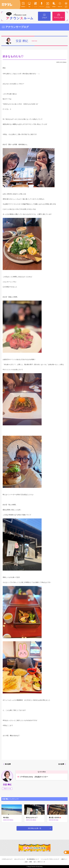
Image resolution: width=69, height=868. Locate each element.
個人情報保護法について (33, 859)
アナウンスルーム (20, 16)
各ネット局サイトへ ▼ (39, 862)
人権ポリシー (64, 859)
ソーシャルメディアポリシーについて (50, 859)
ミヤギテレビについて (7, 859)
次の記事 (61, 764)
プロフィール (7, 789)
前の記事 (8, 764)
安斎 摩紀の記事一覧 (34, 828)
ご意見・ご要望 (28, 862)
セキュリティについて (20, 859)
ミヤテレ (7, 5)
